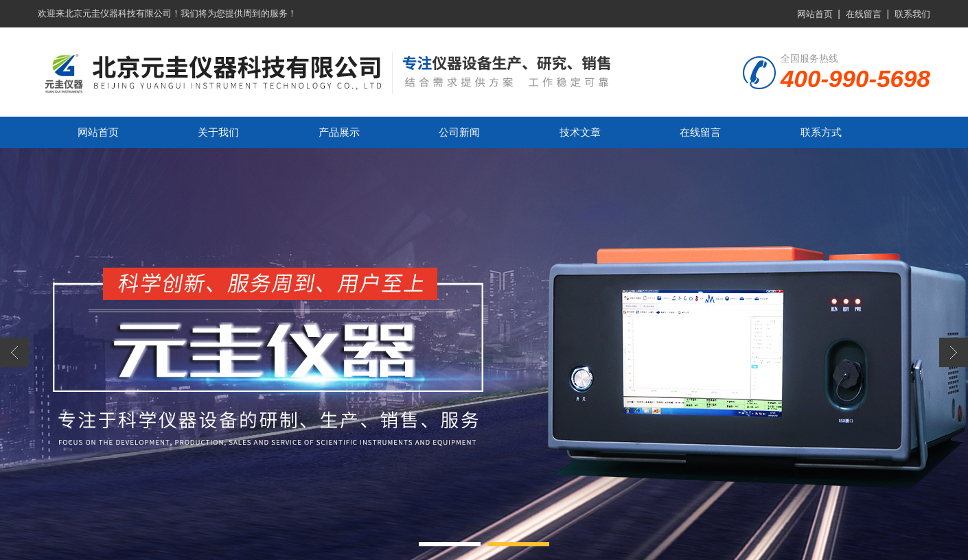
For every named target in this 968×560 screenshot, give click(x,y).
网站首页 (815, 14)
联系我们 (912, 14)
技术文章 (580, 132)
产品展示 (339, 132)
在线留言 (864, 14)
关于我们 (218, 132)
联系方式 (821, 132)
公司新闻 (459, 132)
